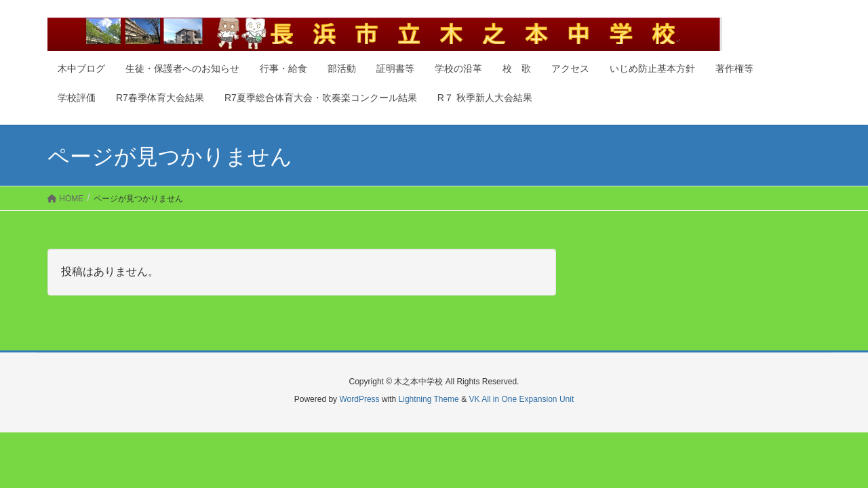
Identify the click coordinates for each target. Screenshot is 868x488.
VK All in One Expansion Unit (521, 399)
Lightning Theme (429, 399)
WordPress (359, 399)
